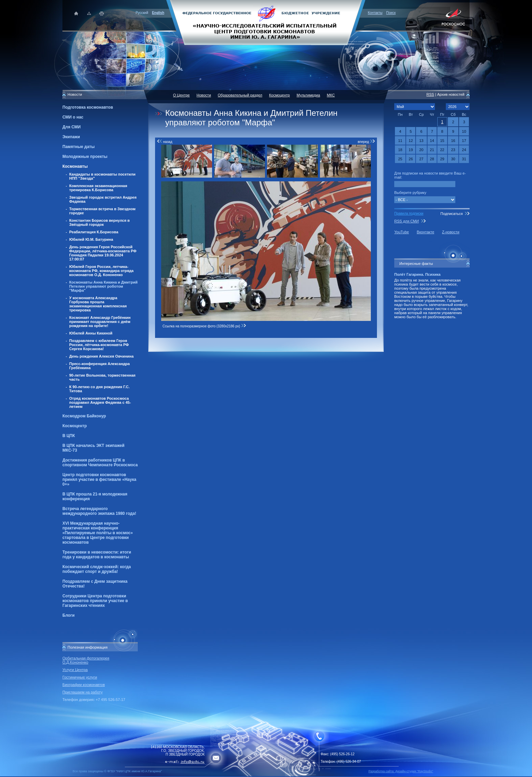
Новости (204, 95)
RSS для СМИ (406, 221)
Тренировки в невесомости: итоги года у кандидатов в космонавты (97, 555)
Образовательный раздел (240, 95)
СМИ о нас (73, 117)
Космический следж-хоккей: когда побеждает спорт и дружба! (97, 569)
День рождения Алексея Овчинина (101, 356)
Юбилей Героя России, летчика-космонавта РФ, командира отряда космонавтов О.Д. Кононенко (101, 271)
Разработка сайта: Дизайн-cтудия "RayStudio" (401, 771)
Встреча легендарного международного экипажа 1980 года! (99, 511)
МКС (331, 95)
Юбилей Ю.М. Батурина (91, 239)
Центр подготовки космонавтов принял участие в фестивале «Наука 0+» (99, 480)
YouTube (402, 232)
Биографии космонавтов (84, 685)
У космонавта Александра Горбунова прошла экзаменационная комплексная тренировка (98, 304)
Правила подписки (409, 213)
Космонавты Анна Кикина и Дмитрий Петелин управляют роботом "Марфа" (103, 286)
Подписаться (452, 214)
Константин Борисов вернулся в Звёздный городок (99, 222)
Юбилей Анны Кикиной (91, 333)
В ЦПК (69, 436)
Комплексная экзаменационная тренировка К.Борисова (98, 188)
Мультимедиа (308, 95)
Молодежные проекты (85, 157)
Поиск (391, 13)
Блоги (69, 615)
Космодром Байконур (84, 416)
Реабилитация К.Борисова (94, 232)
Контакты (375, 13)
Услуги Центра (75, 670)
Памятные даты (79, 147)
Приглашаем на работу (82, 692)
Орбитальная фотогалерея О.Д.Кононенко (86, 660)
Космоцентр (75, 426)
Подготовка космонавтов (88, 107)
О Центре (181, 95)
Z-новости (451, 232)
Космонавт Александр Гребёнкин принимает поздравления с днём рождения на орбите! (100, 322)
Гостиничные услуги (80, 677)
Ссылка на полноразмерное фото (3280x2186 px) (204, 326)
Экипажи (71, 137)
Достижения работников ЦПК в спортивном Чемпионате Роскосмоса (100, 463)
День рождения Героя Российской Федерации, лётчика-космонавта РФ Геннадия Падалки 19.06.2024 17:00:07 (103, 253)
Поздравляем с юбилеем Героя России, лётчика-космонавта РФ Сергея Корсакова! (99, 345)
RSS (430, 94)
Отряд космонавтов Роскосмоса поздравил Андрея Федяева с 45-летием (100, 402)
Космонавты (75, 166)
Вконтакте (425, 232)
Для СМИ (72, 127)
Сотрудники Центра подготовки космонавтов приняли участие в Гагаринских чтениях (95, 601)
